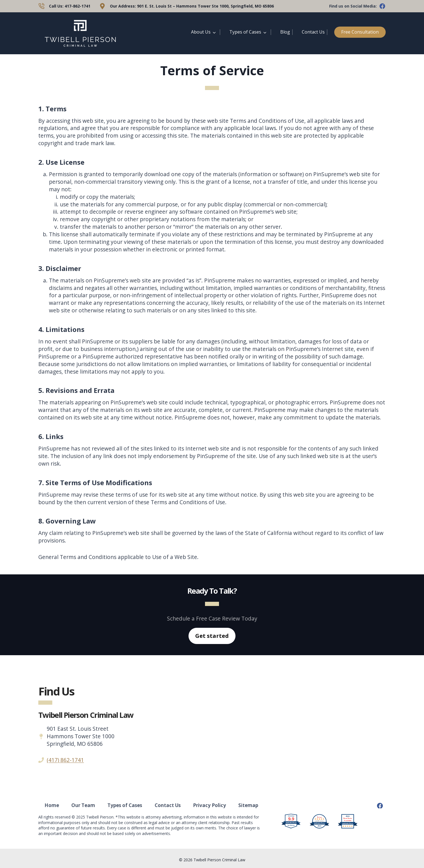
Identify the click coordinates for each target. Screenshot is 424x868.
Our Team (83, 805)
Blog (285, 32)
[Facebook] (380, 806)
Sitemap (248, 805)
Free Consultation (360, 32)
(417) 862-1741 (65, 760)
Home (52, 805)
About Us (201, 32)
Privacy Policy (209, 805)
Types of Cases (245, 32)
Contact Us (313, 32)
